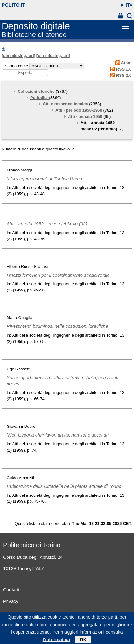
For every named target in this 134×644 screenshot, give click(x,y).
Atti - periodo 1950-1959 (79, 110)
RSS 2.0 (120, 75)
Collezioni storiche (37, 91)
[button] (25, 73)
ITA (129, 5)
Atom (123, 63)
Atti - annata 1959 (86, 116)
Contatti (11, 590)
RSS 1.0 (120, 69)
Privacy (11, 601)
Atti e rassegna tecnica (66, 104)
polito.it (13, 5)
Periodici (39, 98)
